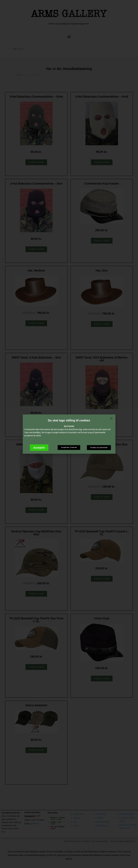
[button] (111, 418)
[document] (69, 434)
